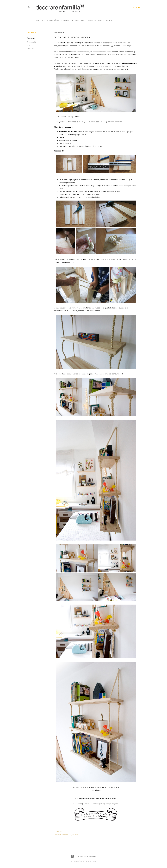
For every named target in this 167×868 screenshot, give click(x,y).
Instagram (105, 804)
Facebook (78, 804)
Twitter (86, 804)
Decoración (32, 42)
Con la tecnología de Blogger (84, 856)
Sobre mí (51, 20)
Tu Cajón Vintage (102, 66)
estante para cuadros (80, 52)
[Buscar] (136, 7)
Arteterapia (63, 20)
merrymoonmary (91, 861)
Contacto (108, 20)
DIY (29, 45)
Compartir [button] (32, 32)
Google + (114, 804)
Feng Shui (97, 20)
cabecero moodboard (102, 52)
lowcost (30, 48)
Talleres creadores (81, 20)
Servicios (41, 20)
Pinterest (94, 804)
